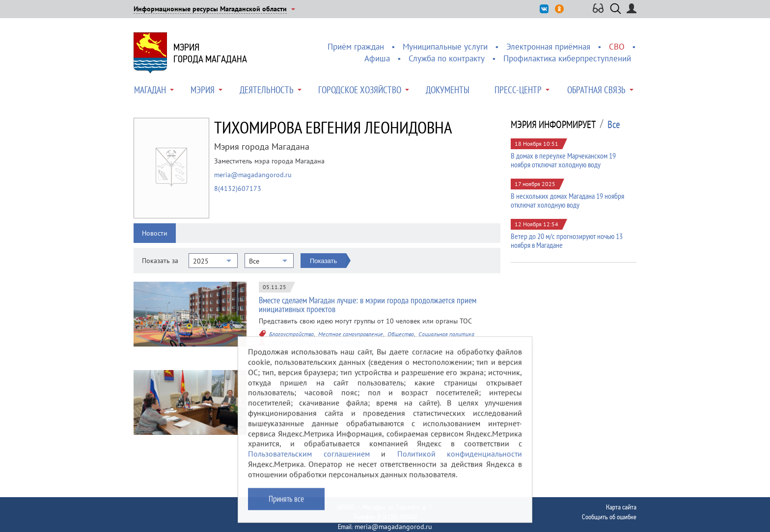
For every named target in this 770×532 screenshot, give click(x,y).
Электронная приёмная (548, 47)
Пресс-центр (518, 90)
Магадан (150, 90)
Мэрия (203, 90)
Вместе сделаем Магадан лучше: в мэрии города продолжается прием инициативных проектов (368, 305)
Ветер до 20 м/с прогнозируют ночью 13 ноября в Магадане (567, 240)
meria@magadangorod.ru (253, 175)
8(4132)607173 (238, 188)
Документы (448, 90)
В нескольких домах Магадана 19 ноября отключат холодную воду (567, 200)
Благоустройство (291, 334)
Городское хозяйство (360, 90)
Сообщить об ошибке (609, 517)
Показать (323, 261)
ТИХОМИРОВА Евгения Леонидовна (318, 342)
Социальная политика (446, 334)
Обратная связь (596, 90)
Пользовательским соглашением (309, 460)
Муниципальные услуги (445, 47)
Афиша (377, 58)
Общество (401, 334)
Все (614, 125)
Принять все (286, 505)
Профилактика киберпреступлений (567, 58)
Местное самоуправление (351, 334)
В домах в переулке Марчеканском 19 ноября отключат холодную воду (563, 160)
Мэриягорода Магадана (210, 53)
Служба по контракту (447, 58)
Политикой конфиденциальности (460, 460)
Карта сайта (621, 507)
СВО (617, 47)
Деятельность (267, 90)
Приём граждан (356, 47)
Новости (155, 233)
